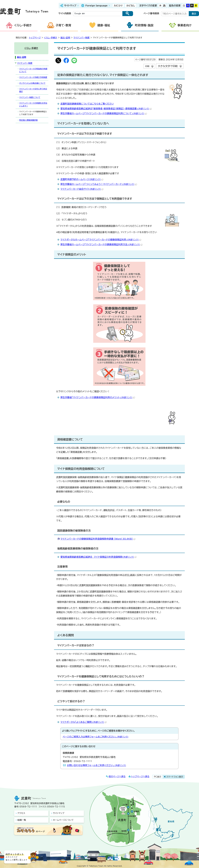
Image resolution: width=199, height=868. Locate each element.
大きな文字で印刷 (168, 66)
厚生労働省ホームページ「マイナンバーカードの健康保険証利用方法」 (101, 244)
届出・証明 (65, 38)
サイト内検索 (65, 13)
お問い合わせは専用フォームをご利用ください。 (97, 765)
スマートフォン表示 (175, 777)
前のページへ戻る (117, 776)
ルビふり (118, 6)
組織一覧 (22, 820)
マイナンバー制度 (81, 38)
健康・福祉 (104, 25)
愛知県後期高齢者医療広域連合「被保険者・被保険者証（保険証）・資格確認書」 (106, 109)
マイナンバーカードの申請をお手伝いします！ (33, 104)
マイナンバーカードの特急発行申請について (33, 70)
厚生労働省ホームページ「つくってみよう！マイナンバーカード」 (99, 184)
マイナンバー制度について (30, 97)
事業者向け (185, 25)
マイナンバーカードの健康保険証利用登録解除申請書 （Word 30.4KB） (98, 539)
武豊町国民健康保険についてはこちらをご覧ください (87, 104)
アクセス (21, 813)
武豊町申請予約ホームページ (82, 179)
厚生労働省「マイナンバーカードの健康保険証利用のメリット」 (98, 397)
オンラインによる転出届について (32, 83)
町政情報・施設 (144, 25)
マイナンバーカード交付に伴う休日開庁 (33, 90)
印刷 (147, 66)
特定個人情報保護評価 (28, 120)
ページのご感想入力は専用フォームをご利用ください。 (96, 737)
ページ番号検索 (151, 13)
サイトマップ (70, 6)
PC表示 (158, 777)
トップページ (35, 38)
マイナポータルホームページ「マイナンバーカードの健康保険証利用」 (101, 240)
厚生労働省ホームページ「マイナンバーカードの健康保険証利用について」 (104, 113)
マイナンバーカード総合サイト (82, 189)
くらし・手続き (23, 25)
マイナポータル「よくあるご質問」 (84, 722)
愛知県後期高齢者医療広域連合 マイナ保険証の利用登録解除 (98, 557)
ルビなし (131, 6)
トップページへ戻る (140, 776)
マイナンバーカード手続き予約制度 (33, 77)
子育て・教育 (63, 25)
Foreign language (96, 6)
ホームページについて (63, 820)
